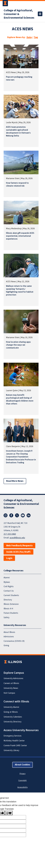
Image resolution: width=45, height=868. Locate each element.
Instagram (6, 515)
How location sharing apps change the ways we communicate (18, 345)
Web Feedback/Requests (19, 546)
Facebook (11, 515)
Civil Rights (9, 586)
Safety (6, 617)
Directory (8, 600)
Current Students (11, 595)
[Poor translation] (9, 813)
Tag (36, 37)
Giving (6, 645)
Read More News (15, 481)
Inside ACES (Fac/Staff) (18, 552)
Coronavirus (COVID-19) (14, 641)
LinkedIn (29, 515)
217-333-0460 (10, 534)
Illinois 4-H (8, 609)
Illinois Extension (11, 604)
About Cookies (22, 765)
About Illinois (9, 632)
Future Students (11, 613)
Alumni (7, 578)
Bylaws (7, 582)
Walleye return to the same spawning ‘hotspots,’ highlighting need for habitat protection (20, 290)
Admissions (9, 637)
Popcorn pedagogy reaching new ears (19, 78)
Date (29, 37)
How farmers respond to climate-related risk (17, 184)
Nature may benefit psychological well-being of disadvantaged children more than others (20, 399)
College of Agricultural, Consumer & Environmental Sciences (19, 14)
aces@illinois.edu (17, 538)
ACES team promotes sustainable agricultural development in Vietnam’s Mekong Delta (18, 131)
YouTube (23, 515)
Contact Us (9, 591)
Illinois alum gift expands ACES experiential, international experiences (20, 236)
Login (9, 558)
